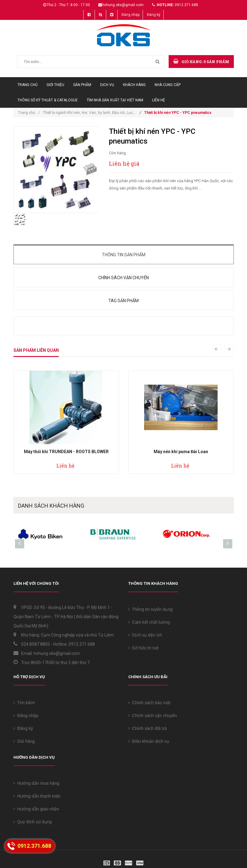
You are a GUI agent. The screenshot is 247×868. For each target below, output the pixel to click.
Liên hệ (159, 100)
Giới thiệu (55, 85)
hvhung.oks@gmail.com (123, 5)
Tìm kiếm (24, 703)
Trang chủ (28, 85)
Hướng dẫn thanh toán (37, 796)
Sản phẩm (82, 85)
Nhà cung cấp (168, 85)
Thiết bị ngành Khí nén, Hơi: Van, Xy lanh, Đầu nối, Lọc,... (90, 113)
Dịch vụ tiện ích (145, 635)
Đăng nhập (131, 15)
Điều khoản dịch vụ (149, 741)
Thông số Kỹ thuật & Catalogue (48, 100)
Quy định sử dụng (33, 822)
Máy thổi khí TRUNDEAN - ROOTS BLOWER (66, 452)
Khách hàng (134, 85)
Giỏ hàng (24, 741)
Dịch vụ (107, 85)
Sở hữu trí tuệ (143, 648)
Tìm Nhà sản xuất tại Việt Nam (115, 100)
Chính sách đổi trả (148, 728)
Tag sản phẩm (124, 301)
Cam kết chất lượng (149, 622)
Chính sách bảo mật (150, 703)
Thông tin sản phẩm (124, 255)
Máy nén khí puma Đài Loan (181, 452)
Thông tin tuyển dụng (151, 609)
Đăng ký (154, 15)
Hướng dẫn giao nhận (36, 809)
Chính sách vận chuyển (124, 278)
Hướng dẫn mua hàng (36, 783)
